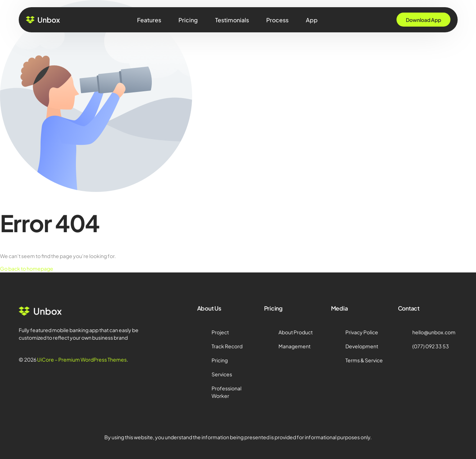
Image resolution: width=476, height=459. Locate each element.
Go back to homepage (27, 268)
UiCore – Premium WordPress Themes (82, 359)
